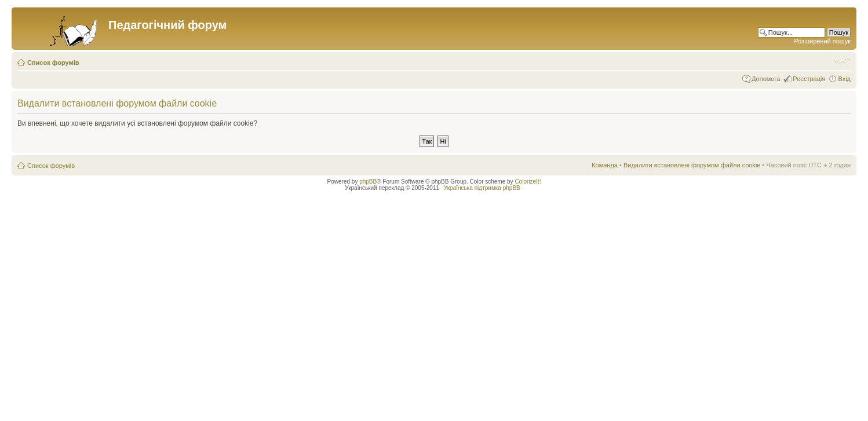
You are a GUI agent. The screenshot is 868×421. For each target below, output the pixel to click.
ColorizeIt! (528, 182)
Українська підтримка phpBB (482, 188)
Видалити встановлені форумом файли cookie (692, 165)
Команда (605, 165)
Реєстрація (809, 79)
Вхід (844, 79)
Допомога (766, 79)
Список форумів (53, 63)
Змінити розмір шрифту (842, 60)
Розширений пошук (822, 41)
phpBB (368, 182)
